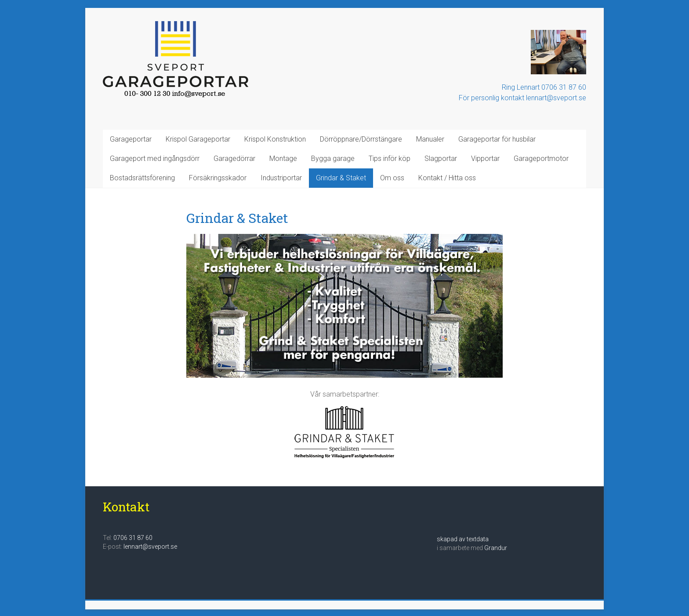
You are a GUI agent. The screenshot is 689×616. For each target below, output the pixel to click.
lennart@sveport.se (150, 547)
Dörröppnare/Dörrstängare (361, 139)
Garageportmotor (541, 159)
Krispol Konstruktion (275, 139)
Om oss (392, 178)
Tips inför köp (390, 159)
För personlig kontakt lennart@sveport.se (522, 98)
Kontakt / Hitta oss (447, 178)
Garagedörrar (234, 159)
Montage (283, 159)
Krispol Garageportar (198, 139)
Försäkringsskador (218, 178)
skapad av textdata (463, 539)
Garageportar (131, 139)
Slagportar (441, 159)
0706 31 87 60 (133, 538)
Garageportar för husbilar (497, 139)
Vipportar (485, 159)
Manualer (430, 139)
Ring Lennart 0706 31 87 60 (544, 87)
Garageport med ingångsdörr (155, 159)
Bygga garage (333, 159)
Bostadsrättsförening (142, 178)
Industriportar (281, 178)
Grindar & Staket (341, 178)
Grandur (496, 548)
